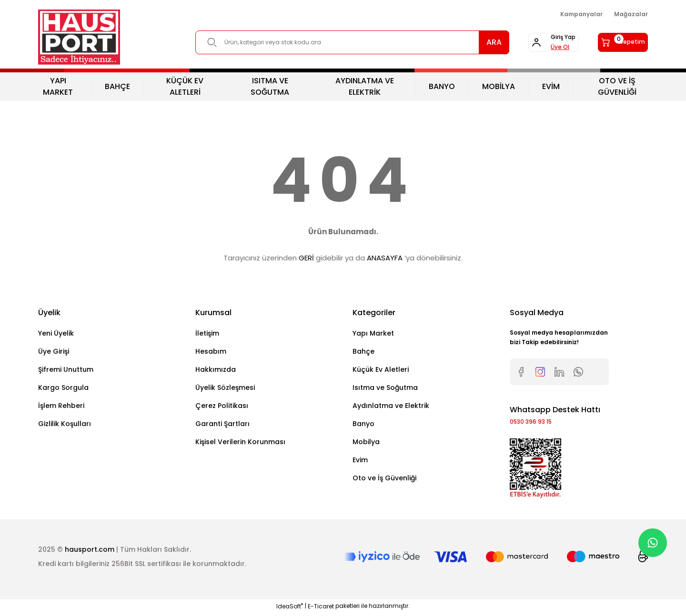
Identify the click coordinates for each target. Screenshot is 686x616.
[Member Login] (522, 42)
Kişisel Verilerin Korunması (240, 442)
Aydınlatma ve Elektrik (391, 406)
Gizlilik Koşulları (65, 424)
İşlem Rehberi (61, 406)
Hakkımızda (216, 369)
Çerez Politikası (222, 406)
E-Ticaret (321, 609)
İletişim (207, 333)
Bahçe (363, 351)
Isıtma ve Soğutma (385, 387)
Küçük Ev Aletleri (381, 369)
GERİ (306, 258)
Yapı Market (373, 333)
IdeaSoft (290, 609)
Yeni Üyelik (56, 333)
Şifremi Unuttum (66, 369)
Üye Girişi (54, 351)
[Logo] (79, 37)
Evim (360, 460)
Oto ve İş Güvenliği (384, 478)
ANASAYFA (385, 258)
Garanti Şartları (222, 424)
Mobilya (366, 442)
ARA (452, 42)
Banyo (363, 424)
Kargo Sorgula (63, 387)
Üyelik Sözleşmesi (225, 387)
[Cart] (613, 42)
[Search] (331, 42)
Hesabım (211, 351)
